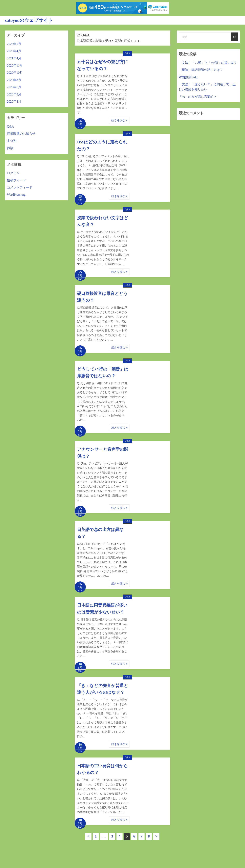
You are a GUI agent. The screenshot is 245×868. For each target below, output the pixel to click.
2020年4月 (14, 101)
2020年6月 (14, 87)
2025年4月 (14, 51)
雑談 (10, 148)
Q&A (127, 53)
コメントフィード (20, 187)
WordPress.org (16, 195)
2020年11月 (15, 65)
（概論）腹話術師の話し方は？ (201, 70)
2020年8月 (14, 80)
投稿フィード (16, 180)
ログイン (13, 173)
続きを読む (119, 120)
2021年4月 (14, 58)
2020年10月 (15, 73)
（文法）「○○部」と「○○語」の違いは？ (208, 62)
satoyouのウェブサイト (30, 20)
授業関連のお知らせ (21, 134)
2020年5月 (14, 94)
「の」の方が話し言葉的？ (198, 97)
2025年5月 (14, 44)
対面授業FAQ (188, 77)
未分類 (12, 141)
